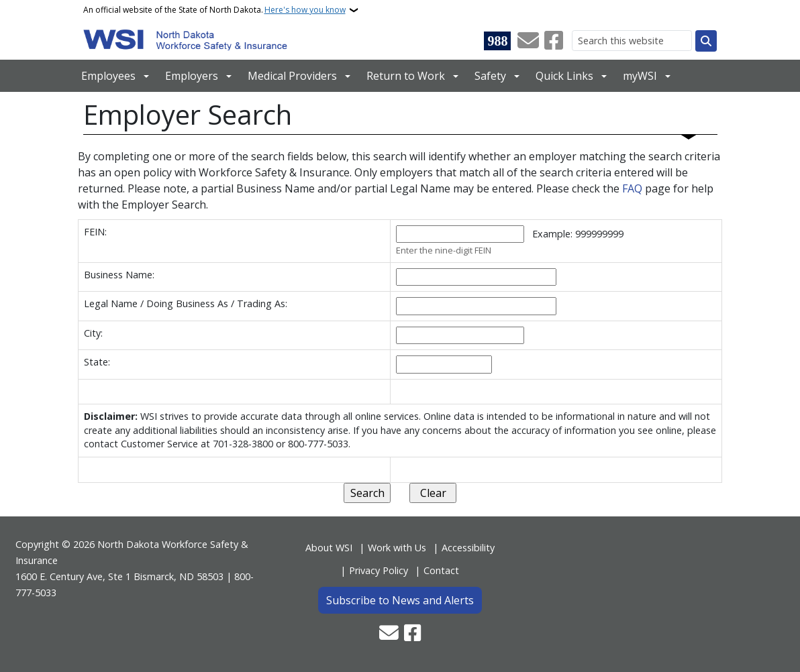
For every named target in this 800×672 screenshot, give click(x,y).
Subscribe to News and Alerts (400, 600)
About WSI (329, 548)
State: (97, 362)
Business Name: (119, 275)
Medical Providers (292, 76)
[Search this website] (632, 41)
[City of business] (460, 336)
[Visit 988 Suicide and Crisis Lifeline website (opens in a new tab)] (497, 41)
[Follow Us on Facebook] (554, 41)
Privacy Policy (379, 570)
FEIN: (95, 232)
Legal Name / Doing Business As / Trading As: (186, 303)
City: (93, 333)
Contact (441, 570)
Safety (490, 76)
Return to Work (406, 76)
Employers (192, 76)
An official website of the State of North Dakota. (214, 10)
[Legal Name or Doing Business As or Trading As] (476, 306)
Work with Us (397, 548)
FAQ (634, 188)
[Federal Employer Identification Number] (460, 234)
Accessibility (468, 548)
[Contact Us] (528, 41)
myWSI (640, 76)
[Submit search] (706, 41)
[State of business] (444, 365)
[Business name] (476, 277)
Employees (108, 76)
